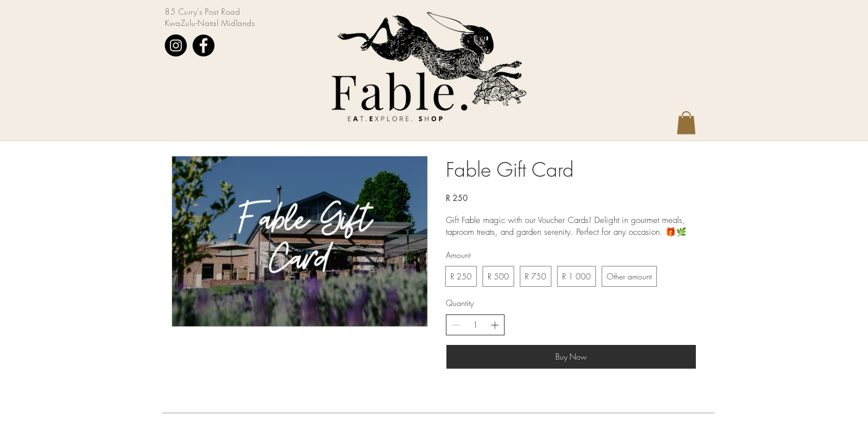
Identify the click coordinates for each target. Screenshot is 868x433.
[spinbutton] (475, 325)
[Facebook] (203, 45)
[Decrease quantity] (456, 325)
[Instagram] (176, 45)
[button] (686, 123)
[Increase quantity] (495, 325)
